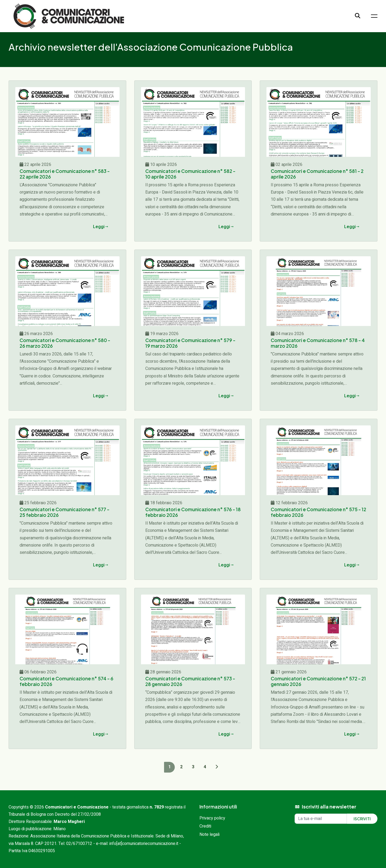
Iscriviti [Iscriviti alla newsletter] (362, 819)
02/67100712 (79, 844)
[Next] (217, 767)
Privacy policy (212, 818)
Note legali (209, 834)
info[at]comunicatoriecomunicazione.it (144, 844)
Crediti (205, 826)
